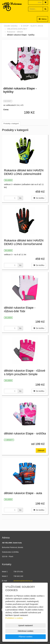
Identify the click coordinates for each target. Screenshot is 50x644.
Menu (42, 19)
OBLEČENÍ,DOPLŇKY (17, 29)
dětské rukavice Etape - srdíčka (25, 433)
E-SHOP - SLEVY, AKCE (32, 26)
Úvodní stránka (11, 26)
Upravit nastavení (26, 625)
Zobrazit (41, 450)
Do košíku (39, 198)
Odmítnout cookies (26, 631)
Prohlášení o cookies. (14, 618)
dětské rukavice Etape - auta (23, 493)
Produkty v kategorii (11, 123)
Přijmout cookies (26, 637)
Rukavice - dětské (15, 32)
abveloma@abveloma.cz (23, 581)
